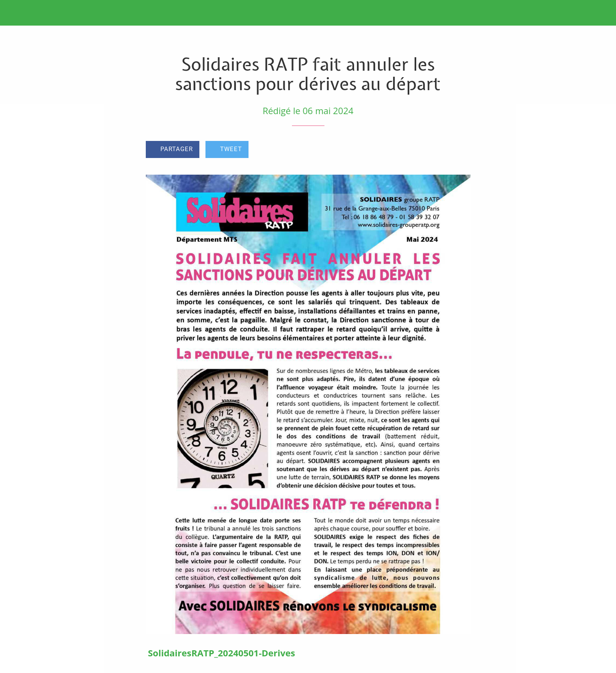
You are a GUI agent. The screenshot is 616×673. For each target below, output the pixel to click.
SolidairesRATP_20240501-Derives (221, 653)
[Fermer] (16, 13)
